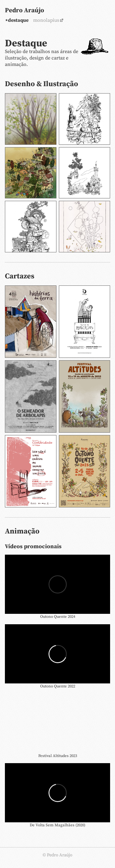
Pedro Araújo (25, 10)
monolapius (46, 20)
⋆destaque (17, 20)
